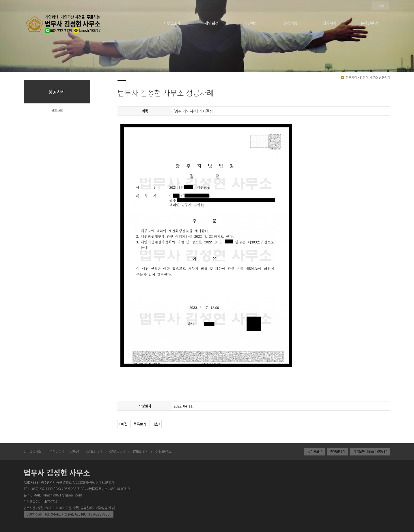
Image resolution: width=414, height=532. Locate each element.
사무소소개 (172, 23)
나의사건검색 (55, 451)
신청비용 (290, 23)
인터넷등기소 (32, 451)
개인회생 (212, 23)
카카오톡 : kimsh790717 (370, 451)
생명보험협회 (140, 451)
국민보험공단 (94, 451)
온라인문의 (369, 23)
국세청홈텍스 (163, 451)
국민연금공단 (117, 451)
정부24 (74, 451)
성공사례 (330, 23)
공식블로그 (315, 451)
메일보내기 (337, 451)
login (380, 6)
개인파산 (251, 23)
